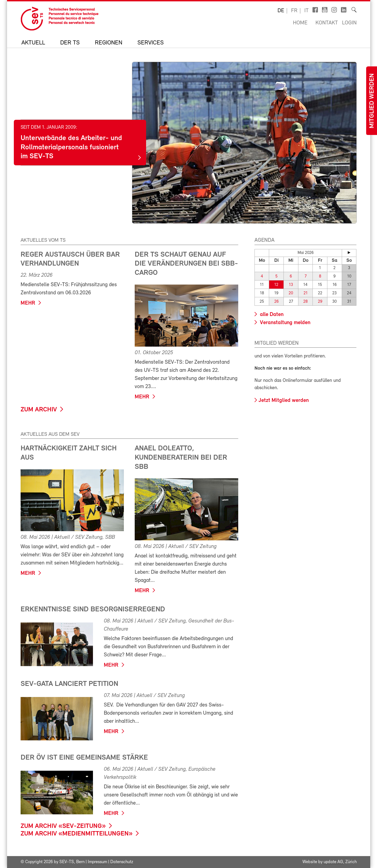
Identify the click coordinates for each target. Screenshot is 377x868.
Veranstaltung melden (284, 323)
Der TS (70, 43)
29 (320, 302)
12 (276, 285)
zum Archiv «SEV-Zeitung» (63, 826)
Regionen (109, 43)
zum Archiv (39, 410)
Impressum (97, 862)
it (307, 11)
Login (349, 23)
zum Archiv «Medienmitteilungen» (77, 834)
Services (151, 43)
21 (306, 293)
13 (291, 285)
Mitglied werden (372, 101)
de (281, 11)
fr (294, 11)
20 (291, 293)
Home (300, 23)
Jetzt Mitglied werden (284, 401)
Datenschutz (122, 862)
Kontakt (327, 23)
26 (276, 302)
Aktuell (33, 43)
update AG (333, 862)
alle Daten (271, 315)
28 (305, 302)
